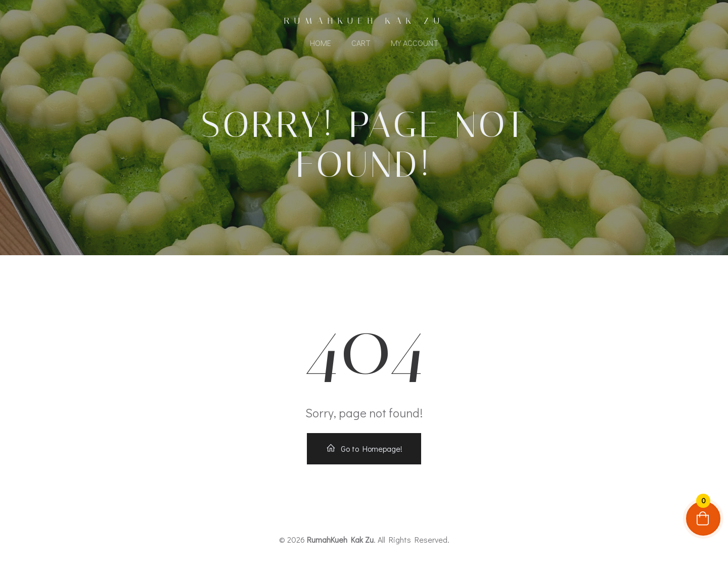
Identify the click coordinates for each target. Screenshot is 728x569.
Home (321, 43)
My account (415, 43)
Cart (361, 43)
